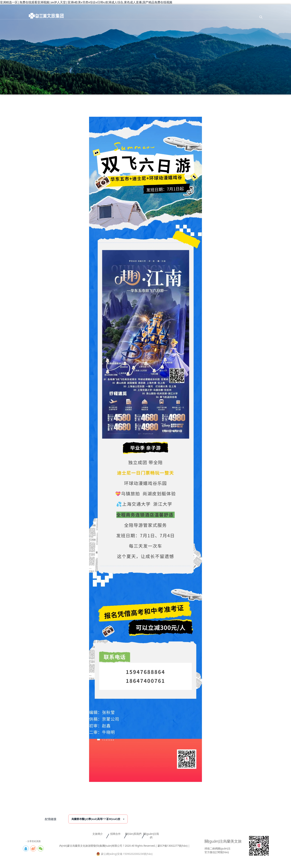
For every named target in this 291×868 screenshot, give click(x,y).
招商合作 (115, 834)
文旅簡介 (98, 834)
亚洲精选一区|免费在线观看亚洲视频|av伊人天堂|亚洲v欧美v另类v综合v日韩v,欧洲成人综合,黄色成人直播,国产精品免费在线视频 (86, 2)
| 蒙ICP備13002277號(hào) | (172, 846)
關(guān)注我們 (151, 836)
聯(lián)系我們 (133, 834)
